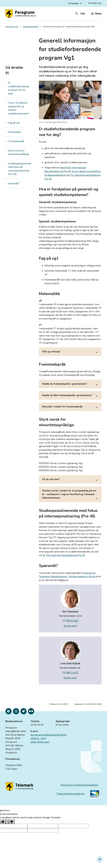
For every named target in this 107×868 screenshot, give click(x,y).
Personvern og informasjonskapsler (79, 785)
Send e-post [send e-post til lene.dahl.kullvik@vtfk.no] (70, 678)
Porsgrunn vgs (12, 27)
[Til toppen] (100, 859)
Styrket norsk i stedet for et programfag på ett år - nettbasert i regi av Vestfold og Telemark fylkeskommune (70, 495)
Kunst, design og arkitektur (86, 171)
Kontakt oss (95, 3)
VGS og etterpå (70, 352)
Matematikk (15, 132)
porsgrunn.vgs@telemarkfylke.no (49, 735)
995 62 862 (72, 621)
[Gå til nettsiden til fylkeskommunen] (20, 787)
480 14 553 (72, 673)
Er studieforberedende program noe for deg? (19, 88)
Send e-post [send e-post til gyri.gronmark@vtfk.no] (70, 626)
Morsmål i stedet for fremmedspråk (70, 407)
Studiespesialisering (55, 175)
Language (75, 3)
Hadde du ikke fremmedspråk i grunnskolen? (70, 396)
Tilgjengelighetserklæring (70, 794)
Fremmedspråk (16, 141)
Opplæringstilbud (31, 27)
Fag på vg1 (14, 123)
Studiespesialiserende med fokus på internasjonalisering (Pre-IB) (20, 169)
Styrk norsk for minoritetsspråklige (19, 153)
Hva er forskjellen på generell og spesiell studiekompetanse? (19, 108)
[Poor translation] (10, 822)
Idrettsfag (65, 168)
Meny (96, 14)
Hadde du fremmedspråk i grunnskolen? (70, 385)
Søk (80, 14)
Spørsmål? (14, 184)
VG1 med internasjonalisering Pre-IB (64, 555)
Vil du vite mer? (70, 480)
